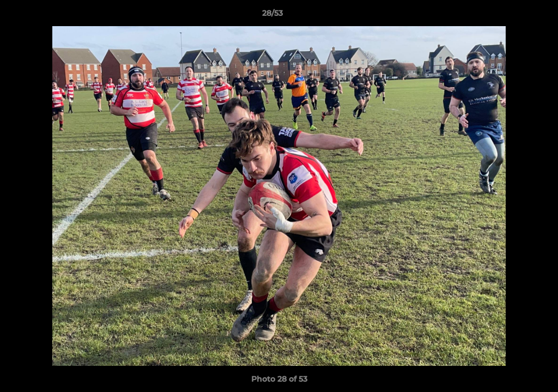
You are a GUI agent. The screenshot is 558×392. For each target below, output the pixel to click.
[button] (512, 16)
